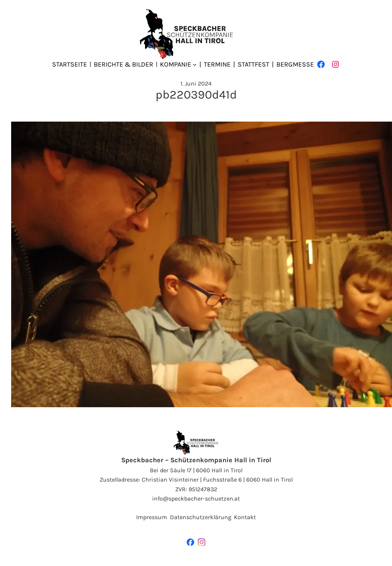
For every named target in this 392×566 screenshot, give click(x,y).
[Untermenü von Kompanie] (195, 65)
